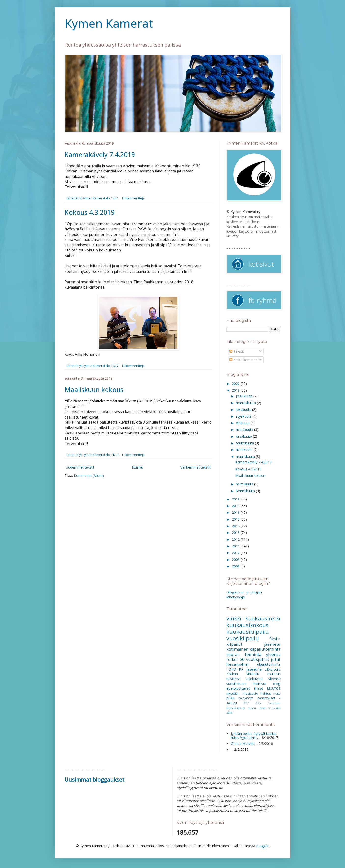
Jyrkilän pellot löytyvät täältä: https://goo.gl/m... (253, 736)
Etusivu (137, 467)
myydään (233, 693)
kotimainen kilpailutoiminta (253, 649)
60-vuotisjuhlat (254, 659)
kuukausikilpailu (248, 632)
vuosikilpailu (243, 638)
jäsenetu (272, 644)
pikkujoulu (272, 669)
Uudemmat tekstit (80, 467)
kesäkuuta (244, 436)
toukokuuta (245, 443)
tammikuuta (246, 491)
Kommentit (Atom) (89, 476)
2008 (236, 566)
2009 (236, 559)
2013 (236, 533)
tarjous (252, 708)
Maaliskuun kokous (94, 390)
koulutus (274, 674)
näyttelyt (233, 679)
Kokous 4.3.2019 (90, 213)
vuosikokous (236, 684)
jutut (276, 659)
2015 (236, 519)
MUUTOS (274, 689)
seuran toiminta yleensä (253, 654)
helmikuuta (245, 484)
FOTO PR (235, 669)
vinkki (234, 618)
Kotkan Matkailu (243, 674)
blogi (277, 684)
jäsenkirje (254, 669)
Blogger (262, 846)
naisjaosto (246, 698)
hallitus (266, 693)
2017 (236, 506)
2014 (236, 526)
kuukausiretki (263, 618)
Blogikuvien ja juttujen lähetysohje (244, 595)
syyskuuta (244, 416)
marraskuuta (246, 403)
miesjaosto (250, 693)
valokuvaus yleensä (263, 679)
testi (263, 708)
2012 (236, 539)
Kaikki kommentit (245, 360)
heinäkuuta (245, 429)
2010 (236, 553)
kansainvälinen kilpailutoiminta (253, 664)
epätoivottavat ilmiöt (245, 688)
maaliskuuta (246, 456)
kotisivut (260, 684)
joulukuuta (245, 396)
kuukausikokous (247, 625)
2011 (236, 546)
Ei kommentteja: (134, 198)
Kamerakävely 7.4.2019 (100, 155)
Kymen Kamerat (109, 23)
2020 (236, 384)
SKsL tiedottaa (268, 703)
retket (232, 659)
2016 (236, 512)
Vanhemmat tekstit (195, 467)
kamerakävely (236, 708)
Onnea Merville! (243, 743)
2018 (236, 499)
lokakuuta (244, 410)
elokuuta (243, 423)
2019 (236, 390)
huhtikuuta (245, 450)
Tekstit (237, 351)
